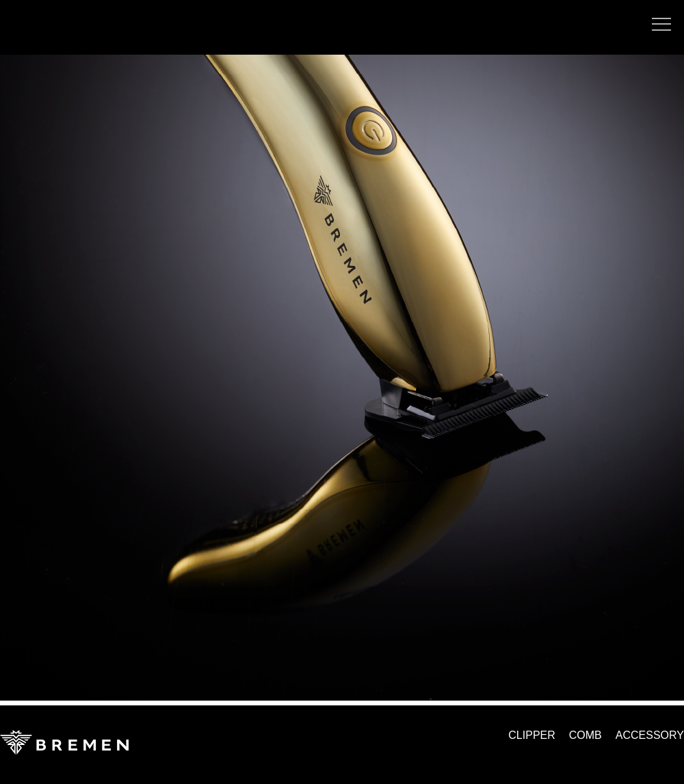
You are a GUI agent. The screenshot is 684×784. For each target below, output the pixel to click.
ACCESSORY (650, 735)
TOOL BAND (40, 12)
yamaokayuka (31, 35)
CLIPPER (531, 735)
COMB (586, 735)
